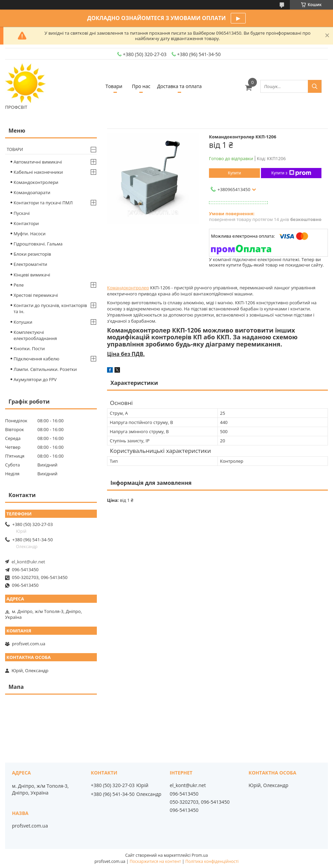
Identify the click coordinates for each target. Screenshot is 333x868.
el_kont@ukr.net (28, 562)
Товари (114, 86)
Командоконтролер (128, 288)
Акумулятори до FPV (35, 379)
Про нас (141, 86)
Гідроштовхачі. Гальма (38, 244)
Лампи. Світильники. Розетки (45, 369)
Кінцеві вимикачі (32, 275)
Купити (234, 173)
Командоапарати (32, 192)
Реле (19, 285)
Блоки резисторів (32, 254)
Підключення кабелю (37, 359)
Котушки (23, 322)
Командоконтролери (36, 182)
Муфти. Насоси (30, 234)
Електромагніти (30, 264)
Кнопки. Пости (29, 348)
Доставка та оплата (179, 86)
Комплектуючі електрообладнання (35, 335)
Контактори (26, 223)
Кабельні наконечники (38, 172)
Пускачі (22, 213)
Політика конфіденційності (212, 861)
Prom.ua (200, 855)
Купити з (291, 173)
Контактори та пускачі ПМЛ (43, 203)
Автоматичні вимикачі (38, 162)
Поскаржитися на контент (155, 861)
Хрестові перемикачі (36, 295)
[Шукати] (315, 86)
